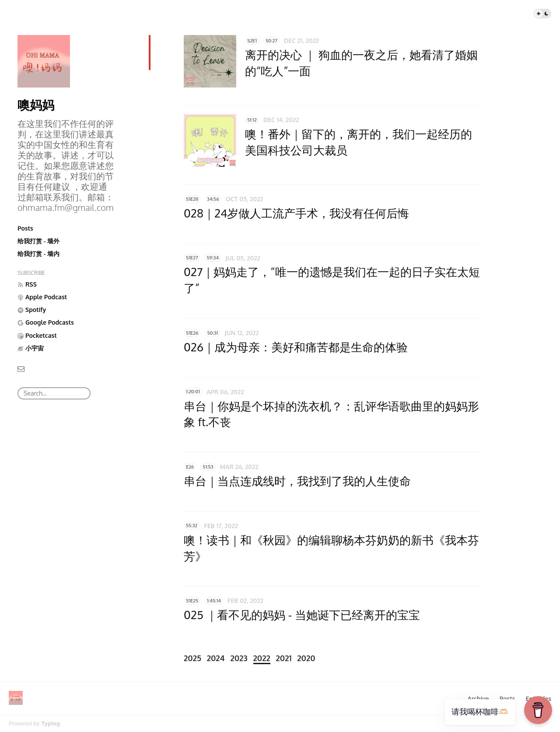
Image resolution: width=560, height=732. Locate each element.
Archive (478, 699)
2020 (306, 658)
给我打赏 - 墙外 (38, 241)
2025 (192, 658)
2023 (239, 658)
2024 (216, 658)
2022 (262, 658)
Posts (25, 228)
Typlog (51, 723)
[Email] (21, 368)
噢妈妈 (36, 105)
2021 (284, 658)
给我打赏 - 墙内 (38, 254)
